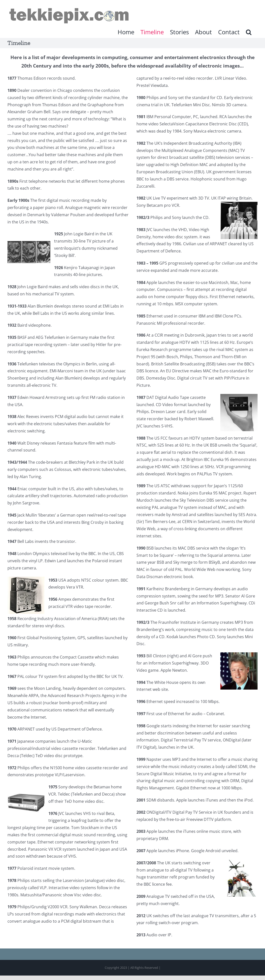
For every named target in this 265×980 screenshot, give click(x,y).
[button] (249, 32)
